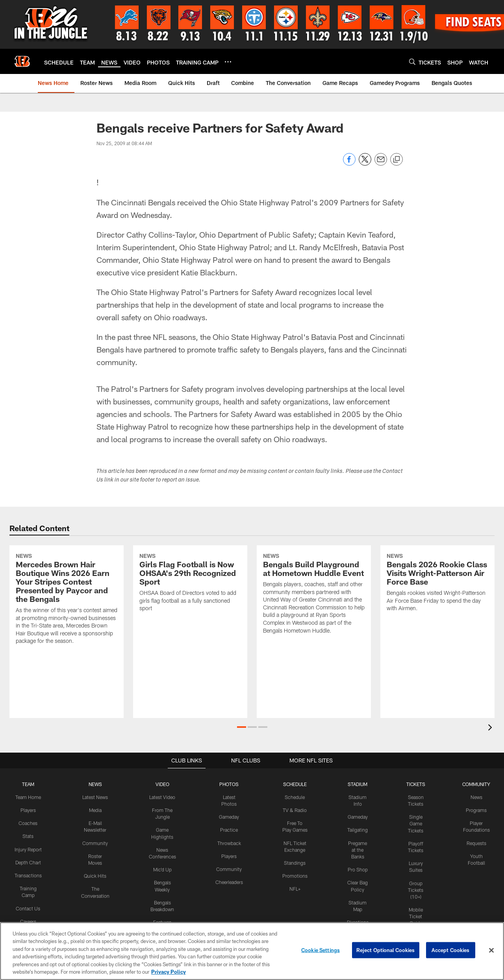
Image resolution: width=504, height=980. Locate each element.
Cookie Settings (321, 952)
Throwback (229, 842)
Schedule (295, 797)
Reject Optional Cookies (386, 952)
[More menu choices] (228, 62)
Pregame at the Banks (358, 849)
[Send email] (381, 163)
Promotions (295, 875)
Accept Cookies (451, 952)
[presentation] (491, 728)
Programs (476, 810)
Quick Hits (95, 875)
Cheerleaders (229, 881)
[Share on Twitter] (365, 163)
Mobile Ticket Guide (415, 914)
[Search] (412, 62)
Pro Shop (357, 868)
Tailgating (358, 829)
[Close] (491, 952)
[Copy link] (397, 160)
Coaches (29, 823)
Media (96, 810)
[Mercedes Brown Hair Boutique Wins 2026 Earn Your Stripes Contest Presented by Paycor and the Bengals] (67, 600)
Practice (229, 829)
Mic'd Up (162, 868)
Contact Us (29, 913)
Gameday (229, 816)
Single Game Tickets (415, 823)
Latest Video (163, 797)
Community (95, 842)
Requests (476, 842)
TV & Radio (295, 810)
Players (29, 810)
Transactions (29, 881)
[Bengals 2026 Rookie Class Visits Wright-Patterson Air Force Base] (437, 583)
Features (162, 920)
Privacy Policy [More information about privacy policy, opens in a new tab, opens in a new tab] (169, 974)
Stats (29, 835)
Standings (295, 862)
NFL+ (295, 887)
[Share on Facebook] (349, 163)
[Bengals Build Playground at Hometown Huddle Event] (314, 594)
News (476, 797)
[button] (242, 727)
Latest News (96, 797)
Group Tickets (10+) (415, 888)
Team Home (29, 797)
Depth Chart (29, 868)
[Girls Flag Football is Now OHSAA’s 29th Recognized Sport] (190, 583)
